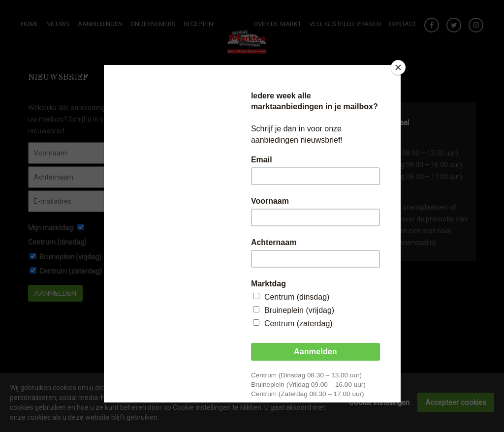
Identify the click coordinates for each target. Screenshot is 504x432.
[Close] (398, 67)
